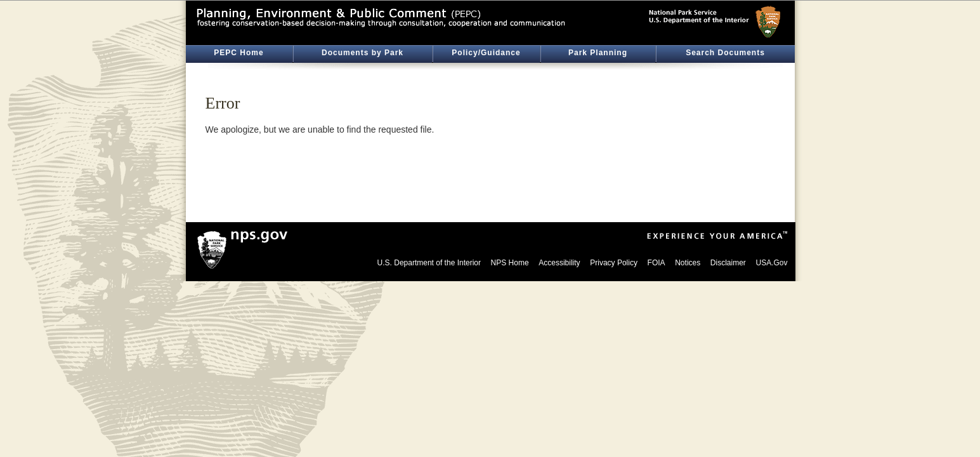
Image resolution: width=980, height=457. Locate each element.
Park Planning (598, 53)
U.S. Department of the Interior (429, 263)
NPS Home (510, 263)
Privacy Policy (614, 263)
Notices (688, 263)
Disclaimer (728, 263)
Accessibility (559, 263)
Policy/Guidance (486, 53)
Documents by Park (363, 53)
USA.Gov (771, 263)
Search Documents (725, 53)
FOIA (657, 263)
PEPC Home (238, 53)
